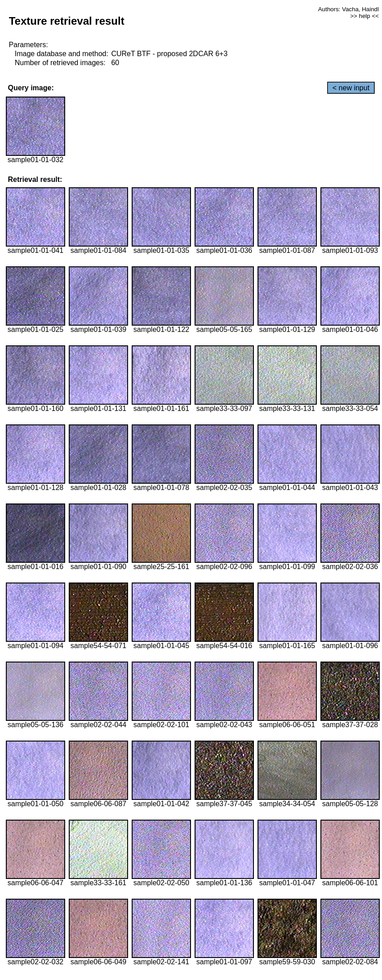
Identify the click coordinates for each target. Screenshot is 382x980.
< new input (351, 88)
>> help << (364, 16)
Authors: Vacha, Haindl (349, 9)
